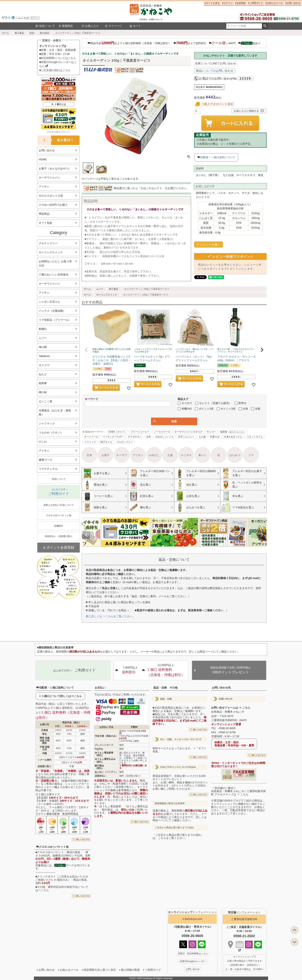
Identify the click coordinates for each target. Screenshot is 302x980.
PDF (240, 775)
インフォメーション (192, 912)
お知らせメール (275, 3)
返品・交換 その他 (165, 688)
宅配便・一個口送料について (218, 157)
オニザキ (186, 455)
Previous (86, 535)
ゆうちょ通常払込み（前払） (105, 760)
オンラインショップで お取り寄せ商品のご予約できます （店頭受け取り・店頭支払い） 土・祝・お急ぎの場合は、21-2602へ (245, 963)
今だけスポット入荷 (51, 196)
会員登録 (241, 3)
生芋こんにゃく (186, 437)
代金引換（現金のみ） (106, 736)
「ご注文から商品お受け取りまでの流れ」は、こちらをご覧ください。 (178, 836)
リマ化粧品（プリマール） (55, 320)
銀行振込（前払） (99, 767)
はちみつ (235, 455)
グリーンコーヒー (140, 432)
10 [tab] (186, 550)
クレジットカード (104, 745)
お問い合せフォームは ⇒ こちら (231, 708)
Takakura (44, 356)
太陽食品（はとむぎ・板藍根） (55, 412)
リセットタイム (255, 437)
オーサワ (122, 455)
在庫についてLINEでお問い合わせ (216, 63)
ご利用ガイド (256, 3)
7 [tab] (178, 550)
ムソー (43, 338)
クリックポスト (46, 876)
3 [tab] (168, 550)
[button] (86, 350)
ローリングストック (51, 252)
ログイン (35, 18)
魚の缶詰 (44, 33)
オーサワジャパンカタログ (188, 432)
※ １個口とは (58, 104)
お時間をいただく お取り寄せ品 (55, 263)
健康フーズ (45, 460)
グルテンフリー (48, 243)
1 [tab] (162, 550)
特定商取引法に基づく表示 (100, 970)
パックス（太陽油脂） (52, 311)
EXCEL (252, 775)
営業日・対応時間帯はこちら (193, 954)
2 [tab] (165, 550)
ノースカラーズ (162, 432)
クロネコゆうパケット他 (52, 847)
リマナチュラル (48, 469)
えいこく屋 (45, 401)
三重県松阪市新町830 (244, 919)
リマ (251, 455)
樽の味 (43, 392)
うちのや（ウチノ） (51, 433)
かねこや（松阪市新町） (114, 784)
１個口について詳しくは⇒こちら (62, 696)
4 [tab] (170, 550)
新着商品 (66, 26)
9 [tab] (184, 550)
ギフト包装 (45, 223)
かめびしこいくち (164, 437)
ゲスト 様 (8, 18)
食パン (202, 455)
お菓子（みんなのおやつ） (55, 168)
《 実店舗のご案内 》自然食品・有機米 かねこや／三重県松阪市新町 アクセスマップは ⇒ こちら (238, 791)
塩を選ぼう (56, 140)
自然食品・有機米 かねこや (228, 712)
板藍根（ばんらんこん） (233, 432)
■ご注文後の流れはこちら (55, 70)
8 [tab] (181, 550)
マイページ (113, 26)
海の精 (43, 347)
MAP (243, 720)
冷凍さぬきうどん (233, 437)
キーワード (91, 399)
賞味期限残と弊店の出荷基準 (170, 803)
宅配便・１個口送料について (55, 688)
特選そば (215, 437)
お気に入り (90, 26)
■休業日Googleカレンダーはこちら (58, 64)
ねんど (43, 374)
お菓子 (106, 455)
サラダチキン (135, 437)
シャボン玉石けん (49, 302)
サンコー (211, 432)
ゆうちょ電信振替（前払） (104, 754)
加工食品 (19, 33)
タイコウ (44, 365)
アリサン (44, 187)
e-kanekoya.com (193, 919)
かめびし (154, 455)
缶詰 (32, 33)
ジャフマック (47, 423)
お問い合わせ (294, 3)
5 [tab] (173, 550)
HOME (43, 159)
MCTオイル (106, 442)
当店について (45, 26)
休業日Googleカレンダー (193, 961)
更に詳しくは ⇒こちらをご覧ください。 (110, 616)
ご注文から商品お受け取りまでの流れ (174, 828)
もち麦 (202, 437)
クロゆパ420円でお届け (53, 205)
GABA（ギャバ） (117, 432)
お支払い (100, 688)
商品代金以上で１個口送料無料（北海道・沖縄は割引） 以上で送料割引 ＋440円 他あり (174, 43)
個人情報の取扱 (130, 970)
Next (262, 535)
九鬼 (170, 455)
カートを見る (213, 3)
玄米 (148, 437)
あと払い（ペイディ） (106, 772)
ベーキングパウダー (113, 437)
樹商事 (43, 383)
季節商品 (44, 214)
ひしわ (43, 442)
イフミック (90, 442)
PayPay (99, 749)
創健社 (43, 329)
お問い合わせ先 (221, 688)
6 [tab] (176, 550)
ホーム (6, 33)
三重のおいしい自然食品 (54, 274)
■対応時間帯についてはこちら (58, 58)
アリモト (44, 451)
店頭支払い (101, 776)
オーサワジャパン (49, 178)
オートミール (91, 437)
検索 (265, 26)
